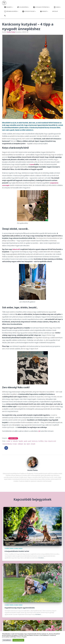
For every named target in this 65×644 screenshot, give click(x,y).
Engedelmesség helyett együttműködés (20, 608)
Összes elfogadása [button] (18, 640)
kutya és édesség (7, 444)
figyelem (21, 441)
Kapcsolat (55, 11)
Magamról (9, 7)
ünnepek (33, 444)
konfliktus (41, 441)
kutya (46, 441)
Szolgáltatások (23, 7)
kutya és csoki (52, 441)
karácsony (35, 441)
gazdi (30, 441)
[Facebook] (6, 448)
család (8, 441)
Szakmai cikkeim (13, 438)
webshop (44, 11)
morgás (15, 444)
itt (39, 431)
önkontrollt (16, 249)
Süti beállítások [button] (7, 640)
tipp (25, 444)
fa (11, 441)
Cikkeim (57, 7)
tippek (28, 444)
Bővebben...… (42, 558)
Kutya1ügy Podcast (29, 11)
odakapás (20, 444)
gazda (26, 441)
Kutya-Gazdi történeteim (41, 7)
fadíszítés (15, 441)
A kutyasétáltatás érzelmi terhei (17, 551)
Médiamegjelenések (11, 11)
